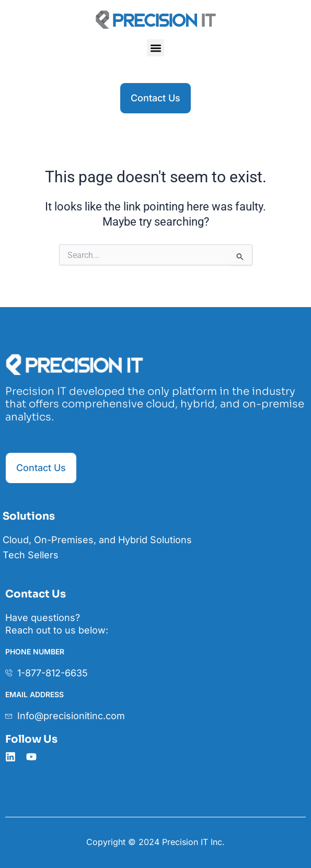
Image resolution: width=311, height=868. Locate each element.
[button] (155, 48)
